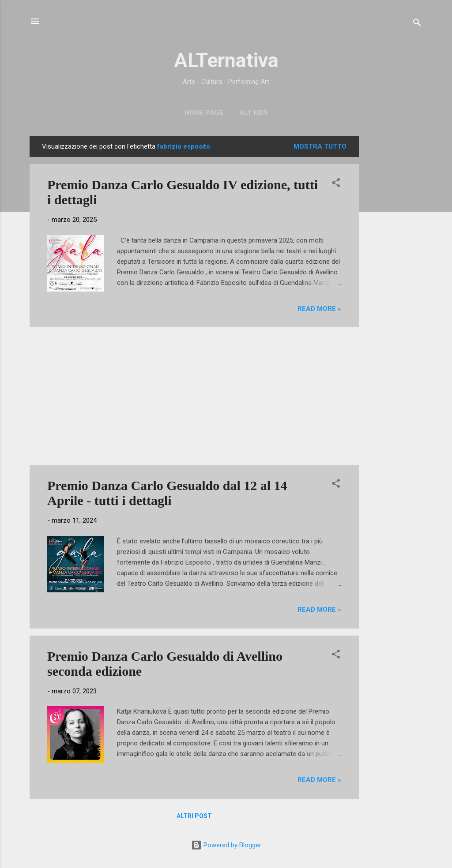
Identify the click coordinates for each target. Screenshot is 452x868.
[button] (336, 184)
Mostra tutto (320, 146)
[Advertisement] (394, 268)
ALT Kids (254, 112)
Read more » (319, 309)
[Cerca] (417, 24)
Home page (204, 112)
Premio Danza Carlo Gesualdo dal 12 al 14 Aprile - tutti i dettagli (167, 493)
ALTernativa (226, 60)
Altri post (194, 816)
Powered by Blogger (226, 845)
